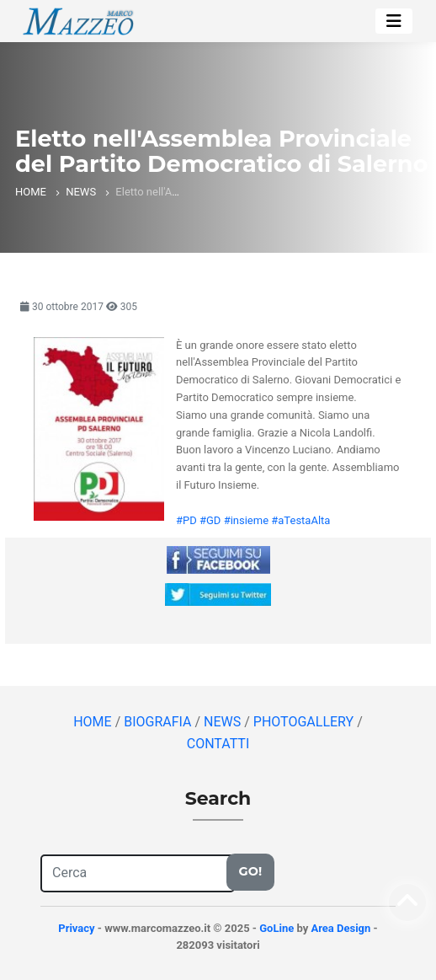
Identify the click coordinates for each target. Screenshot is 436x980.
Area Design (340, 928)
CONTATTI (218, 744)
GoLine (276, 928)
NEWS (81, 192)
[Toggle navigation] (394, 21)
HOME (31, 192)
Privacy (76, 928)
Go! (250, 871)
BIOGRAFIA (159, 722)
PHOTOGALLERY (305, 722)
